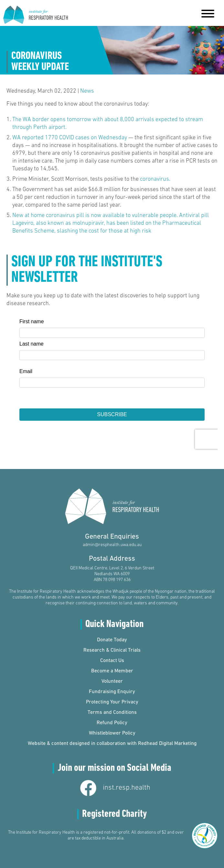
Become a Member (112, 671)
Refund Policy (112, 723)
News (87, 91)
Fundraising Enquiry (112, 692)
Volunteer (112, 681)
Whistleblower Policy (112, 733)
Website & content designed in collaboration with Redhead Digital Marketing (112, 744)
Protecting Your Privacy (112, 702)
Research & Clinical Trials (112, 650)
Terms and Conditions (112, 713)
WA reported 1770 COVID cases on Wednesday (70, 138)
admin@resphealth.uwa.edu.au (112, 545)
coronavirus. (155, 179)
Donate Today (112, 640)
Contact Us (112, 661)
